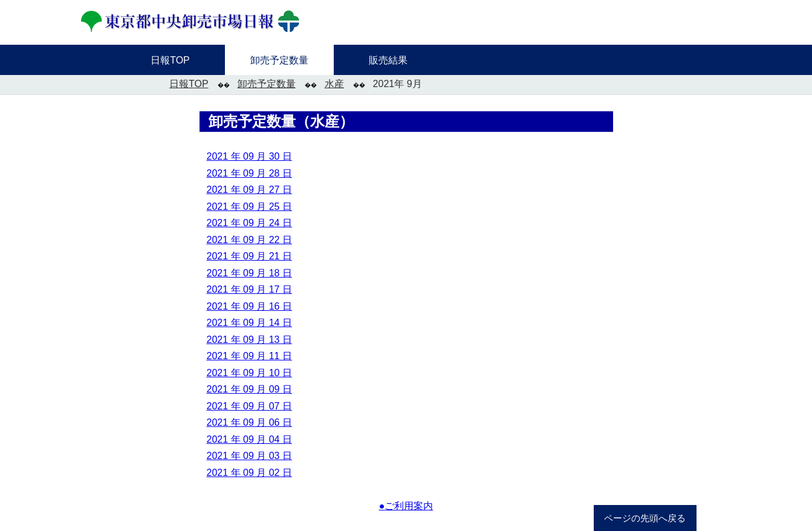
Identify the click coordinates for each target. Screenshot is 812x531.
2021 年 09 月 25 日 (249, 207)
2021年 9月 (398, 84)
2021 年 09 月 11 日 (249, 356)
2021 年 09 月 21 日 (249, 256)
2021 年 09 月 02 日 (249, 473)
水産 (334, 84)
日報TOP (189, 84)
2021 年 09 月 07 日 (249, 406)
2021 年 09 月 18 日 (249, 273)
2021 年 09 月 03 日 (249, 456)
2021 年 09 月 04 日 (249, 439)
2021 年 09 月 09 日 (249, 389)
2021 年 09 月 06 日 (249, 422)
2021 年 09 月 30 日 (249, 156)
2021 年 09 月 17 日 (249, 289)
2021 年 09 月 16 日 (249, 306)
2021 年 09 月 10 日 (249, 373)
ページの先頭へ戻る (645, 518)
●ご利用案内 (406, 506)
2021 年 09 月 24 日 (249, 223)
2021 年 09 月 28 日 (249, 173)
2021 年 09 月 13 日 (249, 340)
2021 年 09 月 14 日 (249, 323)
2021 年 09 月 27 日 (249, 190)
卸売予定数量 (267, 84)
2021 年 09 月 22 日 (249, 240)
